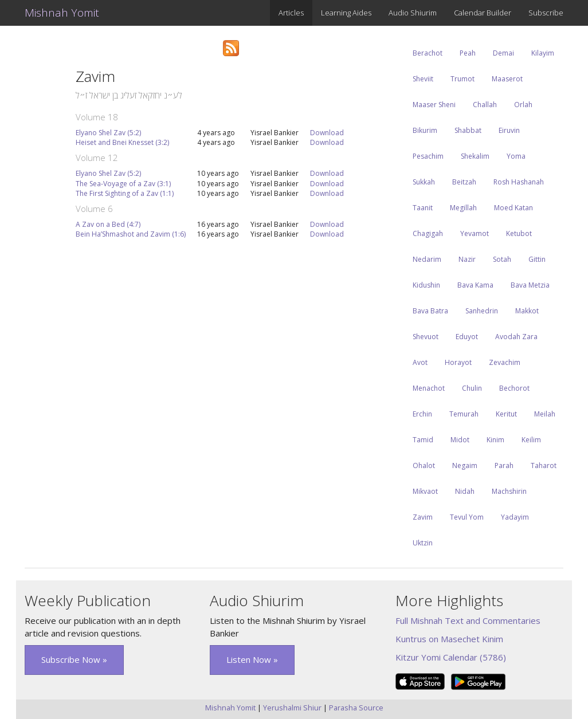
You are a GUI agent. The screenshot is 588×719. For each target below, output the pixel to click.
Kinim (495, 440)
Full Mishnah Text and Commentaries (468, 620)
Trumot (462, 79)
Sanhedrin (482, 311)
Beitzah (464, 182)
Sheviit (423, 79)
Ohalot (424, 465)
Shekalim (475, 156)
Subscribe (546, 13)
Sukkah (424, 182)
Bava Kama (475, 285)
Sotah (502, 259)
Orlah (523, 105)
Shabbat (468, 130)
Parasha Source (356, 708)
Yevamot (475, 233)
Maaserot (507, 79)
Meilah (545, 414)
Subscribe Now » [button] (74, 659)
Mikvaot (425, 491)
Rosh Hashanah (519, 182)
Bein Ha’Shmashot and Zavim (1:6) (131, 234)
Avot (420, 362)
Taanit (423, 208)
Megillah (463, 208)
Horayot (458, 362)
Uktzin (423, 543)
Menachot (429, 388)
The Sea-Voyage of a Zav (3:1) (123, 184)
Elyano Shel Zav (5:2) (108, 133)
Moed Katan (513, 208)
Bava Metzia (530, 285)
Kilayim (543, 53)
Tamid (423, 440)
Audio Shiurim (413, 13)
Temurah (464, 414)
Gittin (537, 259)
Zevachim (505, 362)
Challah (485, 105)
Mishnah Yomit (62, 13)
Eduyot (467, 337)
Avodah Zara (516, 337)
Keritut (506, 414)
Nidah (465, 491)
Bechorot (514, 388)
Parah (504, 465)
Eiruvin (509, 130)
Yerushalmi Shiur (292, 708)
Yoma (516, 156)
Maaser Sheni (434, 105)
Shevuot (426, 337)
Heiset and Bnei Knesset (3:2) (122, 142)
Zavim (423, 517)
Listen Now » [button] (252, 659)
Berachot (428, 53)
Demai (503, 53)
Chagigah (428, 233)
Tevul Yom (467, 517)
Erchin (422, 414)
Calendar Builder (483, 13)
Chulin (472, 388)
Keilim (531, 440)
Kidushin (426, 285)
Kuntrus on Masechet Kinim (449, 639)
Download (327, 133)
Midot (460, 440)
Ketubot (519, 233)
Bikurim (425, 130)
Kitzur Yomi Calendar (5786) (451, 657)
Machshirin (509, 491)
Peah (468, 53)
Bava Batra (430, 311)
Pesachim (428, 156)
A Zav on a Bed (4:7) (108, 224)
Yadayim (515, 517)
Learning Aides (346, 13)
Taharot (544, 465)
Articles (291, 13)
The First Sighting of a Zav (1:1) (125, 193)
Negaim (465, 465)
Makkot (527, 311)
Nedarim (427, 259)
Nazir (467, 259)
